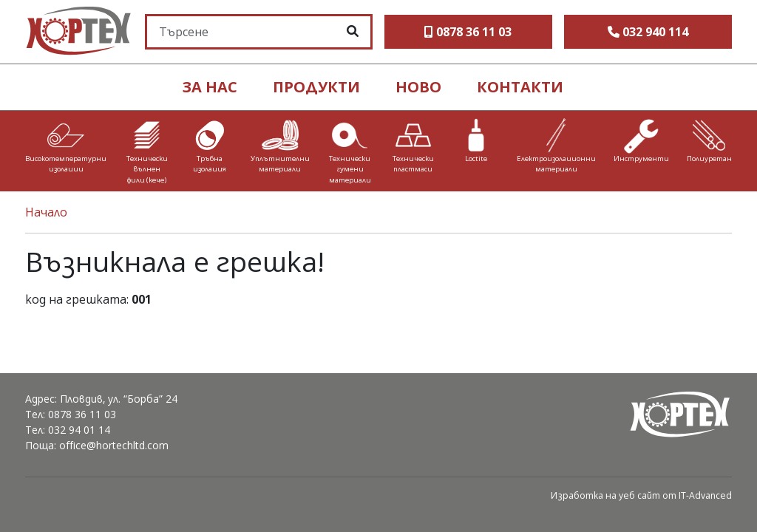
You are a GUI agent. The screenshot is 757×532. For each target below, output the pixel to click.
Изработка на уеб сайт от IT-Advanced (641, 495)
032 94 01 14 (79, 430)
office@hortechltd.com (114, 445)
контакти (520, 87)
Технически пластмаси (413, 164)
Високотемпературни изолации (66, 164)
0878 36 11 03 (82, 414)
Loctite (476, 158)
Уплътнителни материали (280, 164)
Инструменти (641, 158)
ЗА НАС (210, 87)
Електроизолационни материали (556, 164)
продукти (316, 87)
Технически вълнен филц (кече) (147, 169)
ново (418, 87)
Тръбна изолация (210, 164)
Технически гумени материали (350, 169)
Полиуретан (709, 158)
